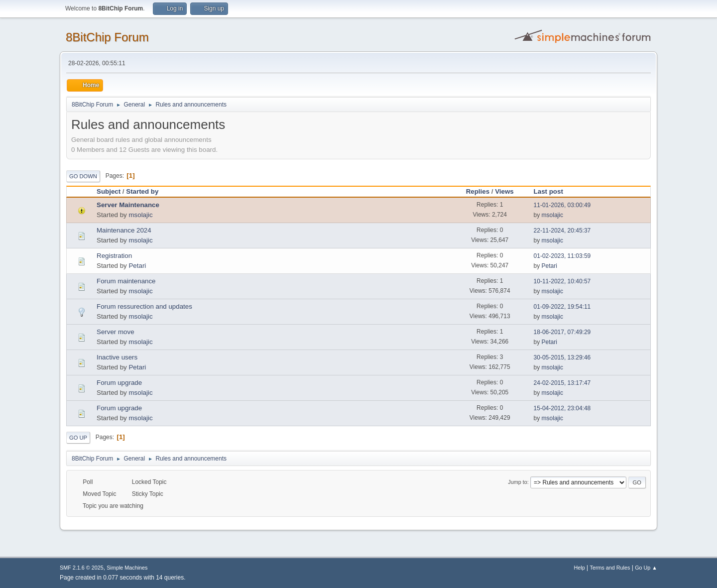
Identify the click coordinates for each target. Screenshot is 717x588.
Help (580, 568)
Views (504, 191)
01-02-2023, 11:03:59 (562, 256)
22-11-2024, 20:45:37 (562, 231)
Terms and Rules (610, 568)
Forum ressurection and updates (144, 306)
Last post (553, 191)
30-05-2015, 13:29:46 (562, 357)
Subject (109, 191)
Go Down (83, 176)
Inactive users (117, 357)
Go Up (78, 438)
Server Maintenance (128, 205)
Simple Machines (127, 568)
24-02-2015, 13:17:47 (562, 383)
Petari (137, 266)
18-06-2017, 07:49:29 (562, 332)
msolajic (140, 215)
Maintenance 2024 (124, 230)
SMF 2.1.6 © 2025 (82, 568)
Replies (478, 191)
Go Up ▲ (646, 568)
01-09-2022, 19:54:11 (562, 307)
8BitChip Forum (107, 37)
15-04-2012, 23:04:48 (562, 408)
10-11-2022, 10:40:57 (562, 281)
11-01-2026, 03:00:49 (562, 205)
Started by (142, 191)
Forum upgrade (119, 383)
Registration (114, 256)
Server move (116, 332)
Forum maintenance (126, 281)
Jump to (517, 482)
